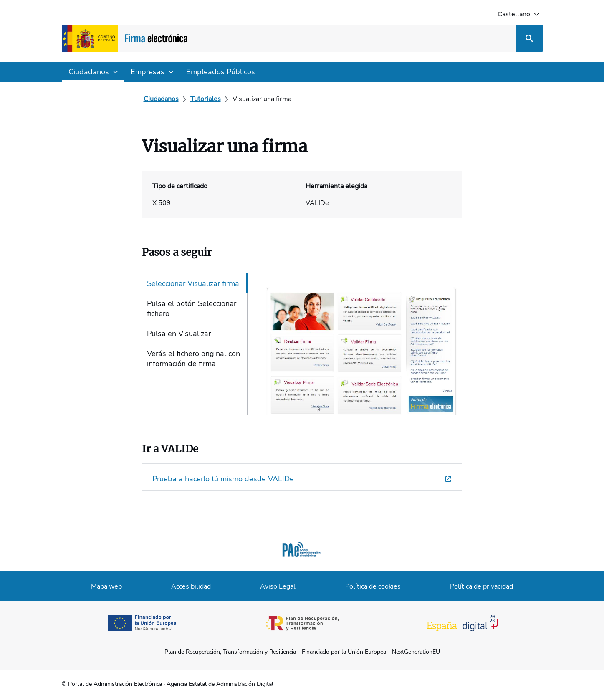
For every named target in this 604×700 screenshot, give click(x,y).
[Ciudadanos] (161, 99)
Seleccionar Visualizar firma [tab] (193, 283)
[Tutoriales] (206, 99)
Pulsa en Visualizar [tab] (179, 334)
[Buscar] (529, 38)
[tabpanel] (357, 344)
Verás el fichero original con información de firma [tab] (193, 359)
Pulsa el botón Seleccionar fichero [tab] (192, 308)
